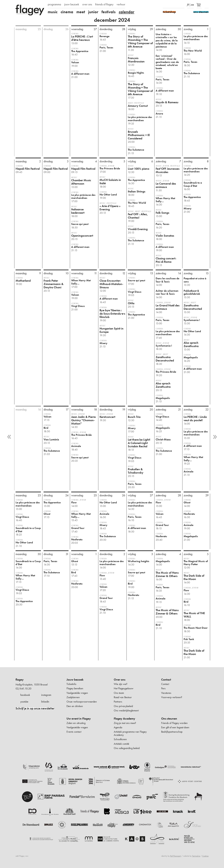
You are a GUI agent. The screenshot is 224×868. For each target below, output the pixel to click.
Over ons (120, 680)
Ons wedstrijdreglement (126, 710)
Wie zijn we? (121, 684)
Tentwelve (196, 856)
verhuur (121, 4)
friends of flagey (104, 4)
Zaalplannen (73, 697)
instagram (46, 695)
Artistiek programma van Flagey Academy (130, 733)
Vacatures (166, 693)
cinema (67, 12)
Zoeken (207, 5)
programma (54, 4)
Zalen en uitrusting (76, 723)
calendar (127, 12)
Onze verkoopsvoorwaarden (82, 702)
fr (188, 4)
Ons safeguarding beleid (127, 748)
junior (93, 12)
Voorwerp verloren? (172, 697)
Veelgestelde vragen (77, 693)
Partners (118, 702)
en (192, 4)
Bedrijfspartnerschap (172, 732)
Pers (163, 688)
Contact (166, 680)
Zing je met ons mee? (125, 723)
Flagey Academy (124, 719)
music (53, 12)
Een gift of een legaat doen (175, 727)
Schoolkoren (120, 739)
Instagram (171, 5)
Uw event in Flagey (79, 719)
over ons (87, 4)
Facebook (165, 5)
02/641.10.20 (23, 689)
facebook (25, 695)
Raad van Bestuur (123, 697)
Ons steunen (169, 719)
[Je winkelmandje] (199, 6)
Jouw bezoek (75, 680)
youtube (24, 702)
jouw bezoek (72, 4)
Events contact (74, 732)
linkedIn (182, 5)
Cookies (205, 856)
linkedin (45, 702)
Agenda (118, 727)
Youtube (177, 5)
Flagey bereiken (75, 688)
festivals (109, 12)
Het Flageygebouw (124, 688)
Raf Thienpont (176, 856)
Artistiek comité (121, 744)
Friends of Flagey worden (174, 723)
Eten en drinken (75, 706)
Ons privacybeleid (123, 706)
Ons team (119, 693)
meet (81, 12)
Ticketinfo (71, 684)
